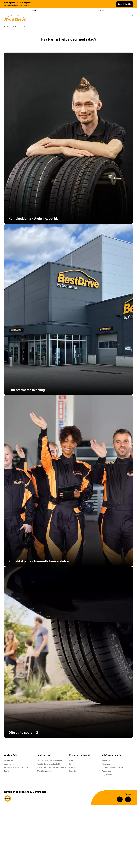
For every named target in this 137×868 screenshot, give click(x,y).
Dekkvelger (73, 768)
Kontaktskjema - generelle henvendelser (52, 768)
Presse (7, 772)
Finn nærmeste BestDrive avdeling (50, 761)
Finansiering (107, 772)
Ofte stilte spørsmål (44, 772)
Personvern (106, 765)
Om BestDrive (9, 761)
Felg (71, 765)
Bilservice (73, 772)
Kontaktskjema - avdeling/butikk (49, 765)
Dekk (71, 761)
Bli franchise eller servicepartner (16, 768)
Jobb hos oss (9, 765)
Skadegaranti (107, 761)
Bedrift (103, 11)
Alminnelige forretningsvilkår (113, 768)
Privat (34, 11)
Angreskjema (107, 776)
